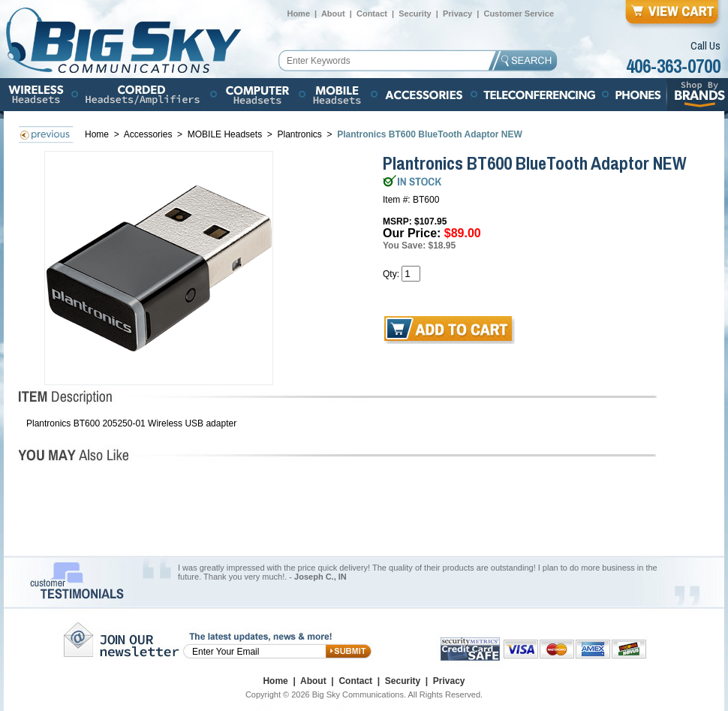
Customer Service (519, 14)
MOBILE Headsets (225, 134)
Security (415, 14)
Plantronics (301, 134)
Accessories (149, 134)
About (333, 14)
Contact (372, 14)
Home (298, 14)
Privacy (457, 14)
